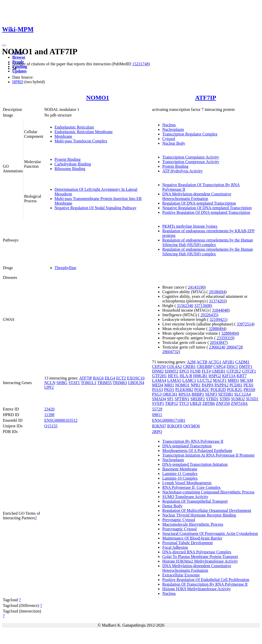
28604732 (170, 352)
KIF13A (229, 376)
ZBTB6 (209, 403)
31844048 (220, 310)
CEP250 (159, 367)
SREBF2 (198, 399)
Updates (19, 71)
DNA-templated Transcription (187, 446)
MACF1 (220, 380)
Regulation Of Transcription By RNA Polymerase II (205, 584)
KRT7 (241, 376)
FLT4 (206, 371)
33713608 (202, 306)
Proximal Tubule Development (187, 543)
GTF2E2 (234, 371)
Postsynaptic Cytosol (179, 529)
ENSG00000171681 (169, 420)
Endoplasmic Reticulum (74, 127)
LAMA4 (159, 380)
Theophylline (65, 268)
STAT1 (74, 383)
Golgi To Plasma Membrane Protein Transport (200, 557)
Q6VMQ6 (192, 426)
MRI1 (169, 385)
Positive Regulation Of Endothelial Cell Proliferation (206, 580)
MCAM (247, 380)
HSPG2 (215, 376)
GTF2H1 (159, 376)
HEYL (173, 376)
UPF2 (49, 387)
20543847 (218, 342)
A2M (191, 362)
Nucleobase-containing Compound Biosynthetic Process (208, 492)
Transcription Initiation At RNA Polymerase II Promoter (208, 455)
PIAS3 (157, 390)
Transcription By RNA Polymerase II (193, 441)
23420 (49, 409)
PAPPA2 (221, 385)
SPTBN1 (182, 399)
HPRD (18, 82)
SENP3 (211, 394)
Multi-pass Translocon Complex (81, 141)
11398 (49, 415)
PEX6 (248, 385)
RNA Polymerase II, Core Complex (191, 487)
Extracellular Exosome (181, 575)
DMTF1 (246, 367)
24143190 (196, 287)
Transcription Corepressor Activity (191, 162)
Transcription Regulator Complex (190, 134)
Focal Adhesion (175, 547)
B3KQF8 (175, 426)
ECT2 (121, 378)
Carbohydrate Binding (73, 164)
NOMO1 (98, 98)
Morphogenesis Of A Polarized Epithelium (197, 451)
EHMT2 (172, 371)
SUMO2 (238, 399)
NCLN (50, 383)
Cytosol (169, 139)
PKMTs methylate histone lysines (190, 226)
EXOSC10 (136, 378)
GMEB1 (219, 371)
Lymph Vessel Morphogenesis (187, 483)
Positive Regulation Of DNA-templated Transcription (206, 212)
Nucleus (169, 125)
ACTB (202, 362)
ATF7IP (206, 98)
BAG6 (98, 378)
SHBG (62, 383)
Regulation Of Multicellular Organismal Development (207, 510)
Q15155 (51, 426)
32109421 (218, 319)
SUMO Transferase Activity (185, 497)
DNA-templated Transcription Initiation (195, 464)
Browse (19, 57)
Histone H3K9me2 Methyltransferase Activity (200, 561)
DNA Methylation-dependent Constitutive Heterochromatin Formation (197, 196)
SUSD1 (252, 399)
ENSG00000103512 (61, 420)
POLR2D (218, 390)
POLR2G (235, 390)
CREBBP (205, 367)
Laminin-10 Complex (180, 478)
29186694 (217, 292)
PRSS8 (249, 390)
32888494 (217, 329)
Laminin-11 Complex (180, 474)
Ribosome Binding (70, 169)
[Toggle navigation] (4, 45)
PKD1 (169, 390)
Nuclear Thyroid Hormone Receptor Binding (199, 515)
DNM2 (158, 371)
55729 (157, 409)
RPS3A (184, 394)
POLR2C (202, 390)
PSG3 (157, 394)
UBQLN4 (136, 383)
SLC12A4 (242, 394)
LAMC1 (189, 380)
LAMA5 (174, 380)
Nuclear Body (174, 143)
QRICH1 (170, 394)
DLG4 (110, 378)
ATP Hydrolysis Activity (182, 171)
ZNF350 (223, 403)
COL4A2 (174, 367)
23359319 (225, 338)
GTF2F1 (249, 371)
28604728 (235, 347)
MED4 (158, 385)
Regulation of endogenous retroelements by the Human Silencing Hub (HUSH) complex (208, 242)
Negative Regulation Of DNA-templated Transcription (207, 208)
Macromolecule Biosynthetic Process (193, 524)
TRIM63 (120, 383)
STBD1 (212, 399)
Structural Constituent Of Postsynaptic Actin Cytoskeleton (210, 534)
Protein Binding (68, 159)
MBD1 (233, 380)
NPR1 (196, 385)
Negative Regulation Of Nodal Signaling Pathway (95, 208)
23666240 (217, 347)
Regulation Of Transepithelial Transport (195, 501)
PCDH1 (236, 385)
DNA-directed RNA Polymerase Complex (197, 552)
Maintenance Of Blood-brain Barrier (192, 538)
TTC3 (184, 403)
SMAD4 (159, 399)
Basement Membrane (180, 469)
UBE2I (196, 403)
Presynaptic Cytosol (179, 520)
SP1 (170, 399)
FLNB (195, 371)
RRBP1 (198, 394)
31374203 (217, 301)
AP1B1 (228, 362)
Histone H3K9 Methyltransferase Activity (196, 589)
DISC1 (232, 367)
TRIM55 (105, 383)
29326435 (209, 315)
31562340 (185, 306)
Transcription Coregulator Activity (191, 157)
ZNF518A (239, 403)
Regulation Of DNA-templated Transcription (199, 203)
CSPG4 (220, 367)
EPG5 (184, 371)
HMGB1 (200, 376)
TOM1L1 (89, 383)
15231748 (140, 64)
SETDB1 (226, 394)
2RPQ (157, 432)
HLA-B (186, 376)
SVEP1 (158, 403)
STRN (225, 399)
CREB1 (189, 367)
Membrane (63, 136)
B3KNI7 (159, 426)
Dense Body (172, 506)
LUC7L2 (205, 380)
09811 (157, 415)
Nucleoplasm (173, 129)
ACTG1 (215, 362)
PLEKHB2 (184, 390)
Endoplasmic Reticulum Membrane (84, 132)
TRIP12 (172, 403)
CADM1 (242, 362)
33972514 (245, 324)
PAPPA (208, 385)
